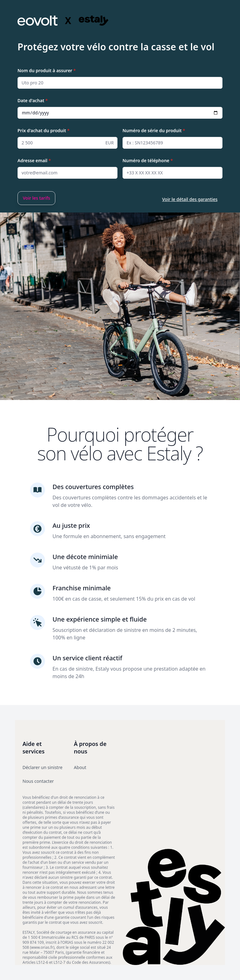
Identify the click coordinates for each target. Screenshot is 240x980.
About (80, 767)
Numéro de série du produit (154, 130)
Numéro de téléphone (148, 160)
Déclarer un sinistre (42, 767)
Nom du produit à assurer (47, 70)
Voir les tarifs (36, 198)
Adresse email (34, 160)
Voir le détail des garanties (190, 199)
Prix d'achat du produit (44, 130)
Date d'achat (33, 100)
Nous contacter (38, 781)
